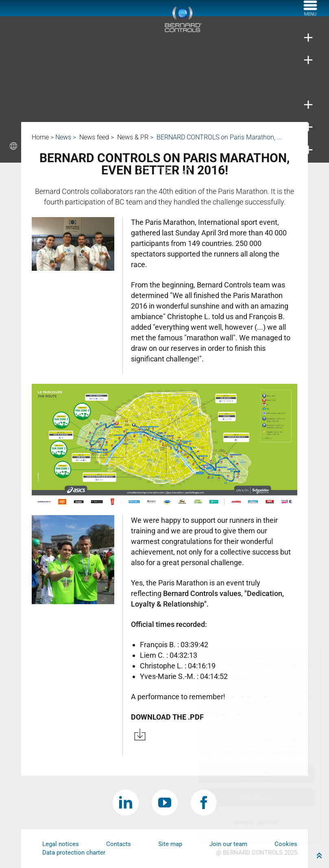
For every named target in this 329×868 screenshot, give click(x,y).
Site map (170, 844)
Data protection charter (74, 853)
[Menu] (310, 13)
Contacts (119, 844)
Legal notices (61, 844)
